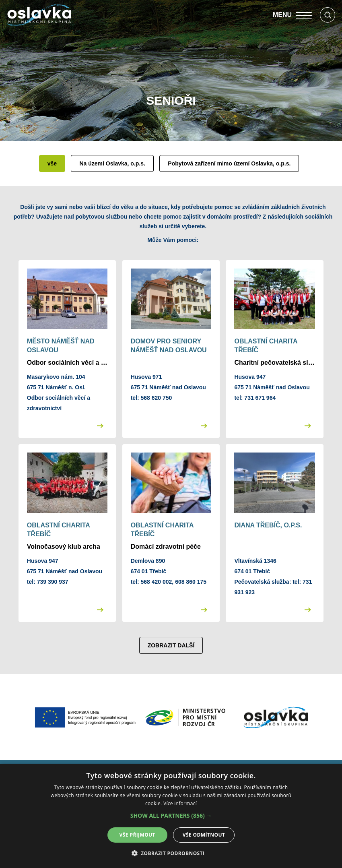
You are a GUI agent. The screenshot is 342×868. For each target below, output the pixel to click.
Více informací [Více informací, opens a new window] (180, 803)
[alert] (171, 816)
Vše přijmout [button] (137, 835)
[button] (171, 816)
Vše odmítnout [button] (204, 835)
